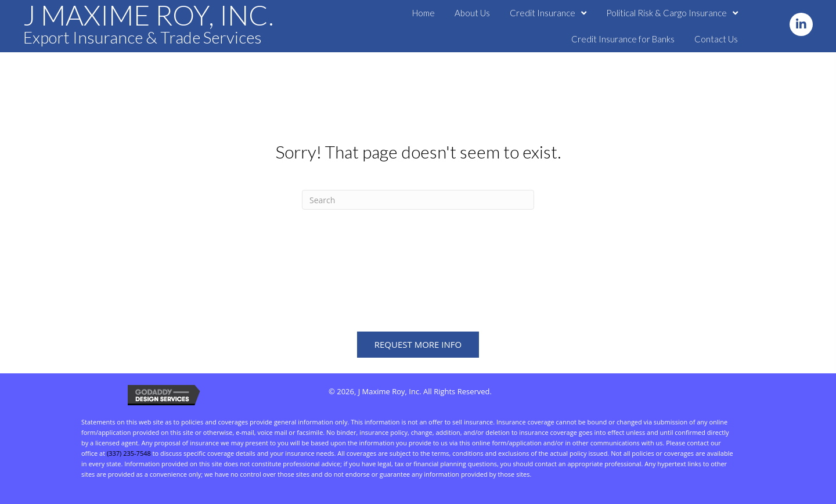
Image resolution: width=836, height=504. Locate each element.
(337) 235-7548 (129, 453)
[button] (801, 24)
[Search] (418, 200)
